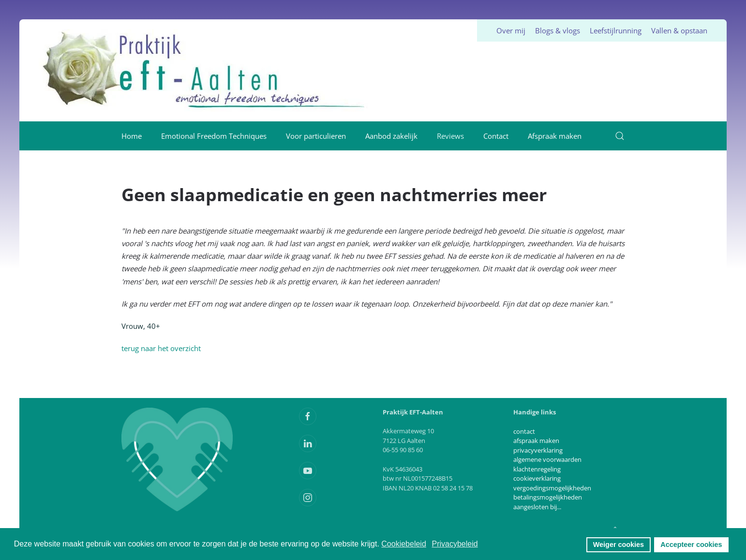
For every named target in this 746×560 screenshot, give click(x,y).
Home (132, 136)
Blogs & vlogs (558, 30)
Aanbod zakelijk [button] (391, 136)
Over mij (511, 30)
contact (524, 431)
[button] (620, 136)
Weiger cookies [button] (619, 545)
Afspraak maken (555, 136)
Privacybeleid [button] (455, 544)
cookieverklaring (537, 478)
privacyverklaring (538, 450)
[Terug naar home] (205, 70)
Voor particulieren (316, 136)
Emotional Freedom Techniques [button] (214, 136)
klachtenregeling (537, 469)
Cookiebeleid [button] (404, 544)
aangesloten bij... (537, 507)
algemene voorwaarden (547, 459)
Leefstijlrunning (616, 30)
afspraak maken (536, 441)
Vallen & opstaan (679, 30)
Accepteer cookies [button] (691, 545)
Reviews (450, 136)
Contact (496, 136)
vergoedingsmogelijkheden (552, 488)
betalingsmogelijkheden (548, 497)
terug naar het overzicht (161, 348)
